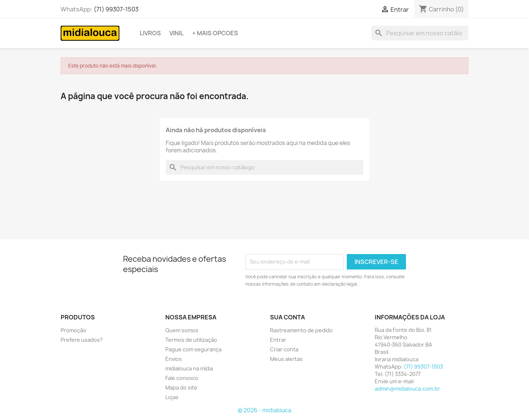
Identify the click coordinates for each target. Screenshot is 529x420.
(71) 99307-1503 (116, 9)
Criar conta (284, 349)
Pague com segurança (193, 349)
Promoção (73, 330)
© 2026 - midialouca (264, 410)
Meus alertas (286, 359)
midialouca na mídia (189, 368)
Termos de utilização (191, 340)
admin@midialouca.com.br (407, 389)
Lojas (172, 397)
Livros (150, 33)
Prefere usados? (82, 340)
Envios (174, 359)
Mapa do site (181, 388)
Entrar (278, 340)
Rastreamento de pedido (301, 330)
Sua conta (287, 317)
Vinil (177, 33)
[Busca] (420, 33)
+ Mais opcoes (215, 33)
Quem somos (182, 330)
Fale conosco (182, 378)
